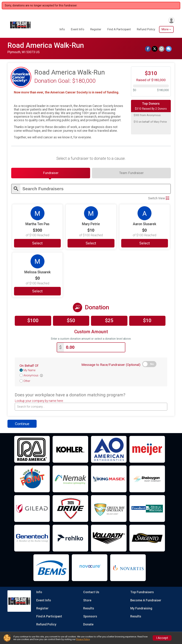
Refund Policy (146, 30)
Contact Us (91, 593)
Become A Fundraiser (146, 601)
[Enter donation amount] (94, 348)
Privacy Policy (83, 639)
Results (89, 609)
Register (96, 30)
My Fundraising (141, 609)
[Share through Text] (169, 49)
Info (62, 30)
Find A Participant (119, 30)
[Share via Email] (162, 49)
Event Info (78, 30)
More (165, 30)
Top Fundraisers (142, 593)
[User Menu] (171, 20)
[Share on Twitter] (155, 49)
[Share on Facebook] (148, 49)
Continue (22, 424)
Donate (88, 625)
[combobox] (91, 407)
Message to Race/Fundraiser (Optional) (111, 365)
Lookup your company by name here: (39, 401)
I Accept (162, 638)
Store (87, 601)
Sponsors (90, 617)
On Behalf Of (29, 366)
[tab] (51, 173)
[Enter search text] (95, 189)
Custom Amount (91, 332)
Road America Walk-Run (46, 45)
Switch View (159, 199)
